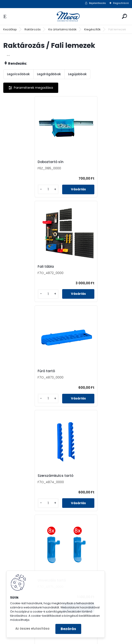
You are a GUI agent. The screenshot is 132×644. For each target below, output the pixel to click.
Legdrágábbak (49, 74)
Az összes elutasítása (32, 629)
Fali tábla (79, 162)
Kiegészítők (92, 29)
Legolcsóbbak (18, 74)
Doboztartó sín (21, 162)
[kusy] (18, 189)
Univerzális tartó (22, 371)
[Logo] (66, 16)
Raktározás (33, 29)
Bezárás (68, 629)
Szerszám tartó (53, 476)
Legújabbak (77, 74)
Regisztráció (121, 3)
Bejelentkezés (98, 3)
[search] (124, 16)
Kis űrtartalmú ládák (62, 29)
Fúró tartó (17, 267)
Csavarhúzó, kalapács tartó (95, 371)
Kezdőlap (10, 29)
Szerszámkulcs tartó (89, 267)
